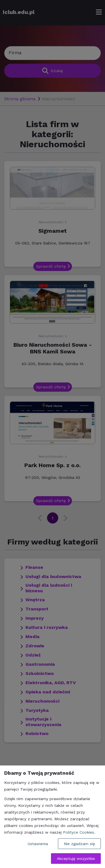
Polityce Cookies (79, 832)
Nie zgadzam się (79, 844)
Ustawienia (38, 844)
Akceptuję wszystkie (76, 859)
